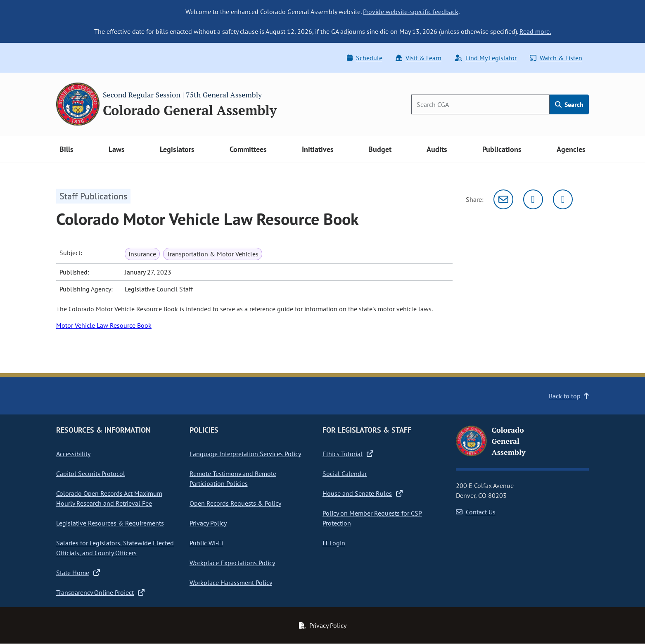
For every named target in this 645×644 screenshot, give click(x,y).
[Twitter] (533, 199)
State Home (78, 573)
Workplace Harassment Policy (231, 582)
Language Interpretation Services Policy (245, 454)
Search (569, 104)
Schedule (365, 58)
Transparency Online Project (100, 592)
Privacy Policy (208, 523)
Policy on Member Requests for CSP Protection (372, 518)
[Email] (503, 199)
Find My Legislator (486, 58)
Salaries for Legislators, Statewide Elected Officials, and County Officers (115, 548)
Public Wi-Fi (206, 543)
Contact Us (476, 512)
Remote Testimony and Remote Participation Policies (233, 478)
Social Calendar (345, 474)
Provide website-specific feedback (411, 12)
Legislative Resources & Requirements (110, 523)
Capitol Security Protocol (91, 474)
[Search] (480, 104)
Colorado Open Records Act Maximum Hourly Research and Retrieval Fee (109, 498)
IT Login (334, 543)
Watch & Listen (556, 58)
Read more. (535, 31)
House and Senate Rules (363, 493)
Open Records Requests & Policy (235, 503)
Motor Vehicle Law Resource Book (104, 325)
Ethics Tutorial (348, 454)
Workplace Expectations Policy (232, 563)
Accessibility (73, 454)
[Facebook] (563, 199)
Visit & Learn (419, 58)
